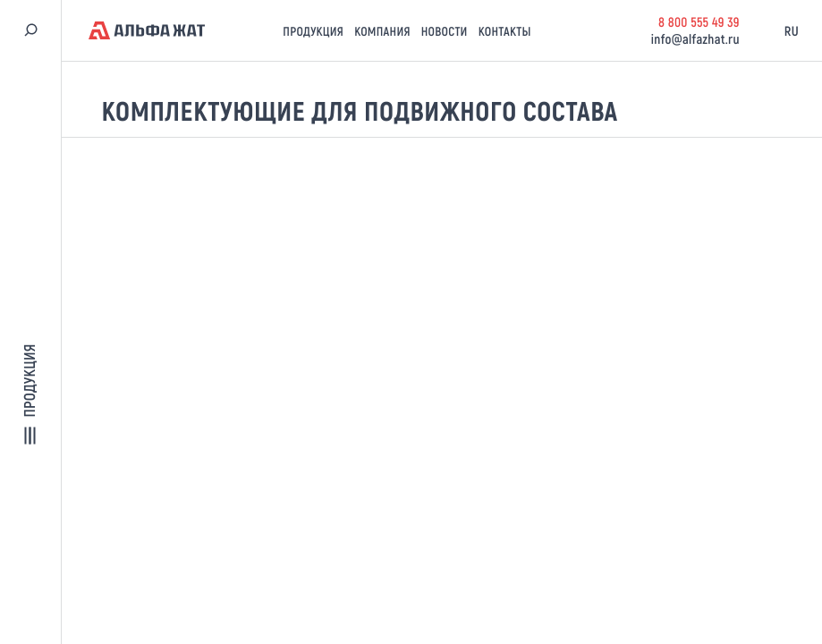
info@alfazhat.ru (695, 38)
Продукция (313, 31)
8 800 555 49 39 (699, 21)
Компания (382, 31)
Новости (445, 31)
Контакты (505, 31)
